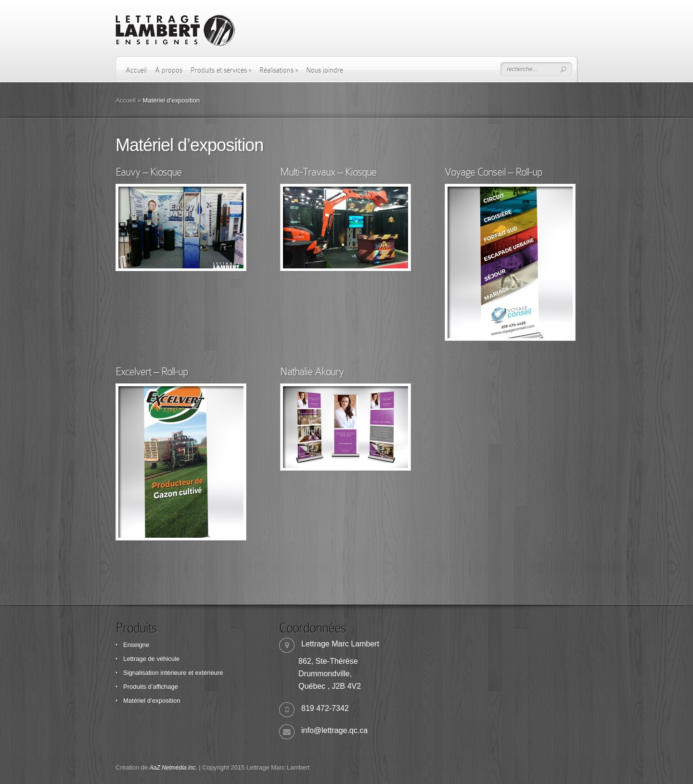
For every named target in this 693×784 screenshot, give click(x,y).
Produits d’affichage (151, 687)
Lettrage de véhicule (151, 659)
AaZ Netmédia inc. (173, 768)
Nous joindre (325, 70)
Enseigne (136, 645)
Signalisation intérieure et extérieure (173, 673)
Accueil (136, 70)
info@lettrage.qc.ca (334, 730)
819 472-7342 (325, 708)
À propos (169, 70)
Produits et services (221, 70)
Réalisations (279, 70)
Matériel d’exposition (152, 701)
